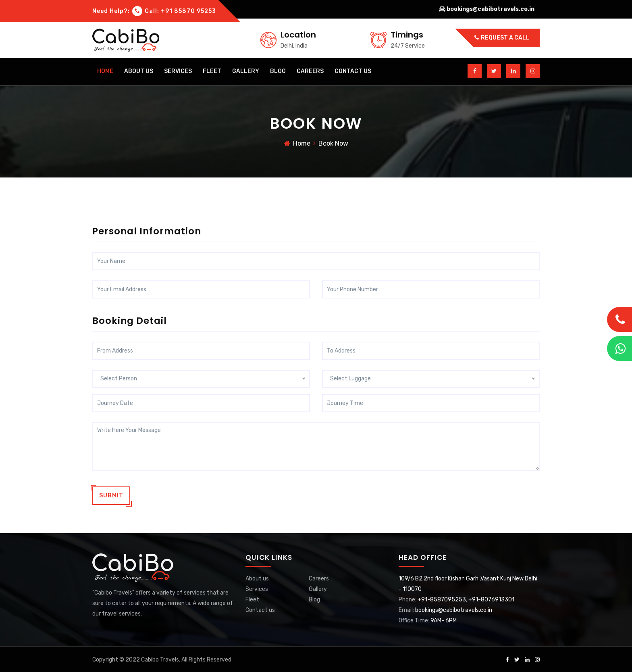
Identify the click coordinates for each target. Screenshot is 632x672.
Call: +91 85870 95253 (174, 11)
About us (257, 577)
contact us (353, 71)
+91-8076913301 (491, 598)
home (105, 71)
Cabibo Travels (160, 658)
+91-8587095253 (442, 598)
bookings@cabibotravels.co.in (454, 609)
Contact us (260, 609)
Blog (314, 598)
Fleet (212, 71)
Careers (319, 577)
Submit (111, 494)
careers (310, 71)
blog (278, 71)
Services (178, 71)
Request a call (502, 38)
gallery (246, 71)
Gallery (318, 588)
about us (139, 71)
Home (302, 145)
